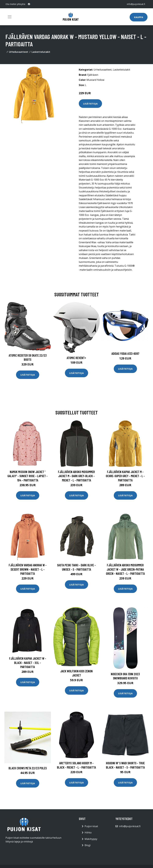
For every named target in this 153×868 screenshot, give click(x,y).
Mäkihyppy (91, 839)
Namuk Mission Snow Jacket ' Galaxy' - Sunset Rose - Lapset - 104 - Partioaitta (28, 476)
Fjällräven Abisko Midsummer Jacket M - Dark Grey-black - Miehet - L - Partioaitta (76, 476)
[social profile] (29, 4)
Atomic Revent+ (76, 358)
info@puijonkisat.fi (136, 4)
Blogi (88, 845)
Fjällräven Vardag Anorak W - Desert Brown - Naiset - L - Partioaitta (28, 569)
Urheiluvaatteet (19, 52)
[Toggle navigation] (10, 17)
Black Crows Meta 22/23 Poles (28, 768)
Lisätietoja (90, 104)
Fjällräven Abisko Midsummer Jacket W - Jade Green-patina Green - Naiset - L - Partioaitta (125, 569)
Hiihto (88, 833)
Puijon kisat (91, 826)
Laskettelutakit (41, 52)
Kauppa (139, 17)
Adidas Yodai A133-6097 (125, 353)
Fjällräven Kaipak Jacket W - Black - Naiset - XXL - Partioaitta (28, 663)
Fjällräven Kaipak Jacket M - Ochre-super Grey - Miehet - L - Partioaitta (125, 476)
